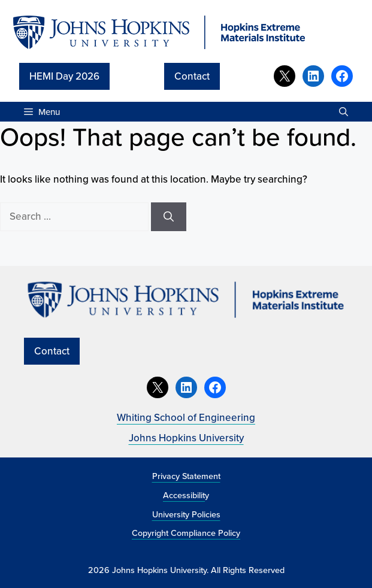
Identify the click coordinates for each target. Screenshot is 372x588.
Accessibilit (184, 495)
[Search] (169, 217)
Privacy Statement (186, 476)
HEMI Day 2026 (64, 76)
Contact (192, 76)
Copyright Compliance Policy (186, 533)
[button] (344, 112)
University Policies (186, 514)
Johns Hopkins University (186, 438)
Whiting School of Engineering (186, 417)
